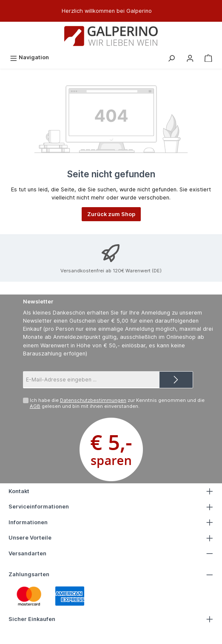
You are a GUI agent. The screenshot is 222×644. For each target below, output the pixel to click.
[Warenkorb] (208, 57)
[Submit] (176, 380)
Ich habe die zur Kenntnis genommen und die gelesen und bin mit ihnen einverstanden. (117, 403)
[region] (111, 11)
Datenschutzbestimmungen (93, 400)
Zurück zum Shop (111, 214)
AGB (35, 406)
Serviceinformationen (39, 507)
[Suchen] (171, 57)
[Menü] (29, 57)
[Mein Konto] (190, 57)
